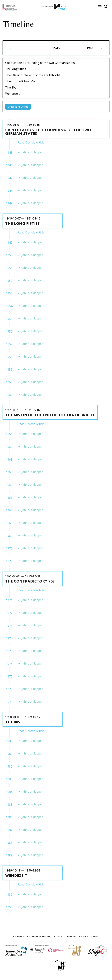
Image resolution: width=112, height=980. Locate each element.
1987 (9, 830)
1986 (9, 817)
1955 (9, 319)
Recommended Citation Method (32, 936)
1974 (9, 638)
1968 (9, 523)
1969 (9, 536)
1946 (9, 165)
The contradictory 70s (20, 81)
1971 (9, 561)
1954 (9, 306)
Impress (72, 936)
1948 (9, 191)
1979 (9, 702)
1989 (9, 855)
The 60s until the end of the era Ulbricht (33, 75)
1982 (9, 766)
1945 (9, 153)
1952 (9, 281)
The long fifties (16, 69)
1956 (9, 331)
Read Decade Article (31, 142)
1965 (9, 485)
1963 (9, 460)
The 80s (11, 87)
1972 (9, 613)
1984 (9, 792)
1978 (9, 689)
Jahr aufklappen (32, 152)
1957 (9, 344)
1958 (9, 357)
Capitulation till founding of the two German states (40, 63)
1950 (9, 255)
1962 (9, 447)
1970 (9, 548)
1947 (9, 178)
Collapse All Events (18, 107)
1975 (9, 651)
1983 (9, 779)
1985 (9, 805)
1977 (9, 676)
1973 (9, 626)
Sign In (95, 936)
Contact (59, 936)
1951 (9, 268)
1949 (9, 203)
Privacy (84, 936)
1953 (9, 293)
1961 (9, 395)
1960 (9, 382)
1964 (9, 472)
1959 (9, 370)
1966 (9, 498)
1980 (9, 741)
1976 (9, 664)
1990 (9, 907)
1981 (9, 754)
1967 (9, 510)
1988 (9, 843)
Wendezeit (12, 94)
